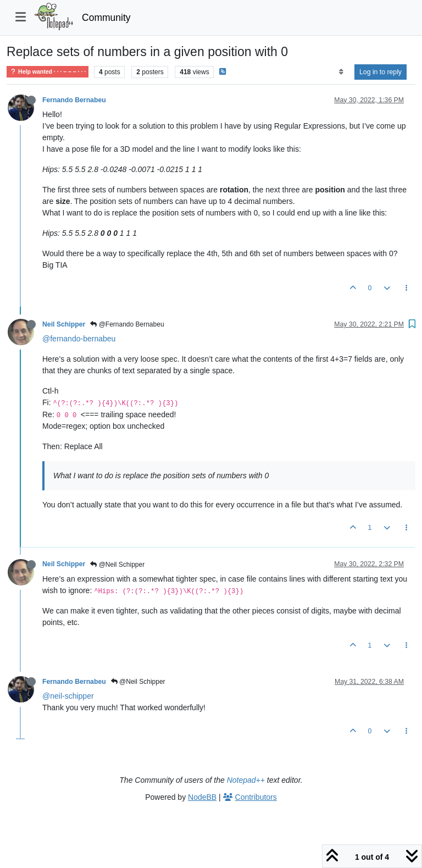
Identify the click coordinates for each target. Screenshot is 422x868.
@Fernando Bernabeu (127, 324)
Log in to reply (381, 72)
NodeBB (202, 797)
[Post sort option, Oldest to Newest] (341, 72)
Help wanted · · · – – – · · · (48, 72)
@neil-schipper (68, 696)
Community (106, 18)
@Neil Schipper (117, 565)
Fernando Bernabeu (74, 100)
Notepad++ (246, 780)
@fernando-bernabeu (79, 339)
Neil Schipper (64, 324)
